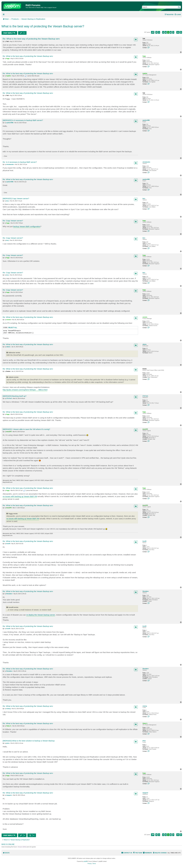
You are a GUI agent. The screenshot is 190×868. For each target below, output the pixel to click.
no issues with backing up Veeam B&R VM (20, 496)
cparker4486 (146, 120)
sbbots (144, 344)
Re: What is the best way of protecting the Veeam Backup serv (31, 39)
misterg (145, 706)
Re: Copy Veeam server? (13, 221)
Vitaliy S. (145, 723)
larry (144, 198)
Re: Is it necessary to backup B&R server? (20, 162)
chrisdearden (146, 162)
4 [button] (166, 32)
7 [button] (173, 32)
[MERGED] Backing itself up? (15, 396)
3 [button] (163, 32)
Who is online (8, 844)
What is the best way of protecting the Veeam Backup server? (43, 26)
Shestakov (146, 591)
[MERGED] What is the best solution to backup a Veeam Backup (29, 741)
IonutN (144, 541)
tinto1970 (145, 429)
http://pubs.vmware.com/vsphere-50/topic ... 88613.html (25, 390)
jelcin (144, 741)
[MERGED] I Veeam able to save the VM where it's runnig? (26, 429)
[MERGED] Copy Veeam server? (16, 198)
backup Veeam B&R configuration (27, 226)
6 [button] (171, 32)
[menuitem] (178, 15)
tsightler (145, 73)
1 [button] (159, 32)
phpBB (85, 861)
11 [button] (178, 32)
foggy (144, 56)
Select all (13, 328)
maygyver (145, 793)
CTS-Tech (145, 396)
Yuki (144, 39)
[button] (153, 32)
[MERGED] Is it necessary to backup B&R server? (23, 120)
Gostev (145, 369)
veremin (145, 317)
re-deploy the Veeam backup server (41, 615)
